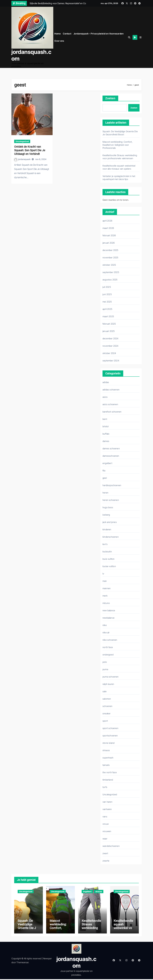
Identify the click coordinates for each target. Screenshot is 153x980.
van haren (107, 802)
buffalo (106, 433)
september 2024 (111, 360)
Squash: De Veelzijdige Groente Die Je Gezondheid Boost (28, 929)
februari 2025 (109, 323)
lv (103, 573)
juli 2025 (107, 287)
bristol (106, 426)
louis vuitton (109, 559)
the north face (110, 772)
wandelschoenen (111, 846)
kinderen (107, 529)
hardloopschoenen (112, 485)
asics (105, 397)
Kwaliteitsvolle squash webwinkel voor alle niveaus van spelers (124, 929)
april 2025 (107, 309)
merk (105, 595)
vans (105, 816)
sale (105, 691)
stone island (108, 743)
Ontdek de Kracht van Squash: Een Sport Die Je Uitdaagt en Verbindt (30, 150)
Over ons (59, 41)
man (105, 581)
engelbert (107, 463)
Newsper (47, 959)
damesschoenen (111, 456)
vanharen (107, 809)
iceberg (106, 514)
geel (105, 478)
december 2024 (111, 338)
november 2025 (110, 257)
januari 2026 (109, 242)
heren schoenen (111, 500)
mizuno (106, 603)
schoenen (108, 706)
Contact (67, 33)
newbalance (108, 617)
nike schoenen (110, 640)
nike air (106, 632)
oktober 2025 (109, 265)
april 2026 (107, 220)
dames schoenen (111, 448)
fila (104, 470)
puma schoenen (111, 676)
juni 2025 (107, 294)
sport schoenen (110, 728)
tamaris (106, 765)
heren (105, 492)
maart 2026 (108, 228)
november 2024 (111, 346)
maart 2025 (108, 316)
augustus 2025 (110, 279)
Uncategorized (22, 141)
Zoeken (110, 98)
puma (105, 669)
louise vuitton (109, 566)
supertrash (108, 757)
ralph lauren (108, 684)
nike (105, 625)
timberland (108, 779)
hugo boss (108, 507)
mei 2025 (107, 301)
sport (105, 721)
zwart (105, 853)
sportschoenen (110, 735)
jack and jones (110, 522)
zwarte (106, 860)
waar (105, 838)
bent (105, 419)
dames (106, 441)
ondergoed (108, 654)
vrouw (106, 824)
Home (58, 33)
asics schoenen (110, 404)
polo (105, 662)
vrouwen (107, 831)
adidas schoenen (111, 389)
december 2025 (110, 250)
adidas (106, 382)
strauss (106, 750)
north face (108, 647)
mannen (107, 588)
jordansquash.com (31, 55)
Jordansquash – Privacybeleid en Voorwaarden (99, 33)
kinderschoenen (111, 537)
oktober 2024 (109, 353)
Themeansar (22, 963)
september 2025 (111, 272)
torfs (105, 787)
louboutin (107, 551)
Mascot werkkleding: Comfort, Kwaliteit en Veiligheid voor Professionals (118, 145)
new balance (109, 610)
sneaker (106, 713)
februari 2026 (109, 235)
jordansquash (23, 159)
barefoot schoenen (112, 411)
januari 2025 (109, 331)
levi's (105, 544)
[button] (140, 37)
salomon (107, 698)
